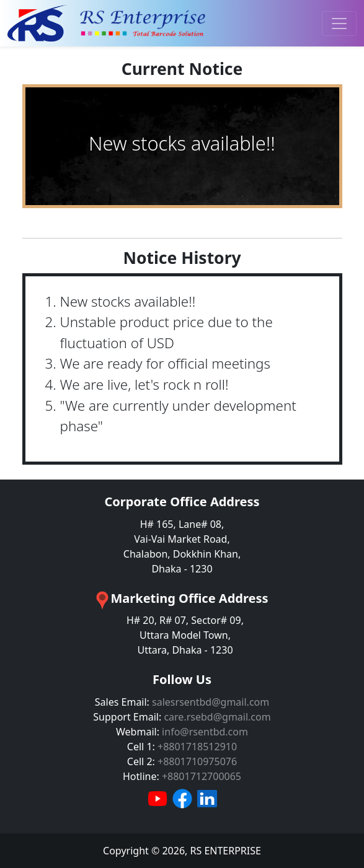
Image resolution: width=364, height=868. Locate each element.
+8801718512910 (197, 747)
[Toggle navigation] (339, 24)
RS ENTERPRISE (225, 851)
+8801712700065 (202, 776)
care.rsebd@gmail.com (217, 717)
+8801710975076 (197, 761)
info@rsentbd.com (205, 732)
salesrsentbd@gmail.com (211, 702)
